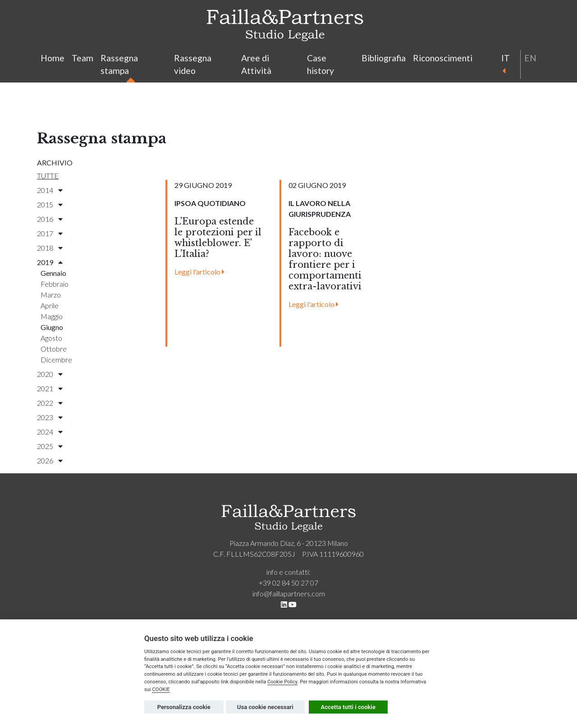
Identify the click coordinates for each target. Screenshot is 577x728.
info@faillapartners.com (289, 593)
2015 (50, 204)
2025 (50, 446)
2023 (50, 417)
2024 (50, 432)
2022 (50, 403)
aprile (50, 305)
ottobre (54, 349)
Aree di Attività (256, 64)
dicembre (56, 359)
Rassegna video (193, 64)
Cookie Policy (282, 682)
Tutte (48, 176)
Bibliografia (384, 58)
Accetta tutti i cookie (348, 707)
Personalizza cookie (184, 707)
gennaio (53, 273)
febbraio (55, 284)
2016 (50, 219)
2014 (50, 190)
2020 (50, 374)
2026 (50, 460)
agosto (51, 338)
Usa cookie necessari (265, 707)
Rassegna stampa (119, 66)
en (530, 58)
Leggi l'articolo (199, 272)
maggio (52, 316)
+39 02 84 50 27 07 (288, 583)
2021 (50, 388)
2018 (50, 248)
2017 (50, 233)
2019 (50, 262)
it (505, 63)
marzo (51, 295)
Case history (321, 64)
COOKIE (161, 689)
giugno (52, 327)
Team (82, 58)
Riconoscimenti (443, 58)
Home (53, 58)
